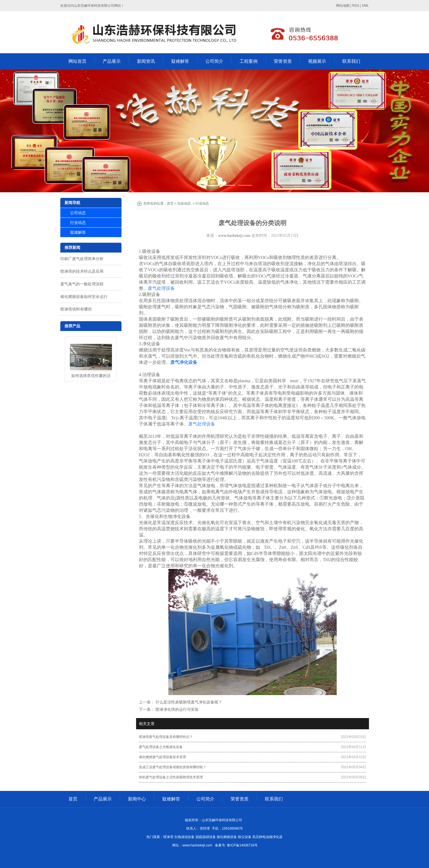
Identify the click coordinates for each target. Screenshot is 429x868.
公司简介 (214, 61)
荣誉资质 (283, 61)
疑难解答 (180, 61)
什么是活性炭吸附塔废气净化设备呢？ (189, 702)
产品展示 (112, 61)
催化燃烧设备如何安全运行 (84, 297)
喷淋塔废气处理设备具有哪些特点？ (166, 737)
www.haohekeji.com (234, 236)
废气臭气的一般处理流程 (82, 284)
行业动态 (78, 223)
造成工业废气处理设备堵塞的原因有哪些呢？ (173, 767)
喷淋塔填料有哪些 (76, 309)
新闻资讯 (146, 61)
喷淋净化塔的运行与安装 (177, 709)
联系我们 (351, 61)
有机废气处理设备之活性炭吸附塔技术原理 (171, 777)
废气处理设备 (161, 288)
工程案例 (249, 61)
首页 (170, 203)
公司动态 (78, 213)
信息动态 (184, 203)
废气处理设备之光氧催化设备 (161, 747)
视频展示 (317, 61)
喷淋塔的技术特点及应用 (82, 271)
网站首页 (77, 61)
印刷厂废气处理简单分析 (82, 259)
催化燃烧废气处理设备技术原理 (162, 757)
